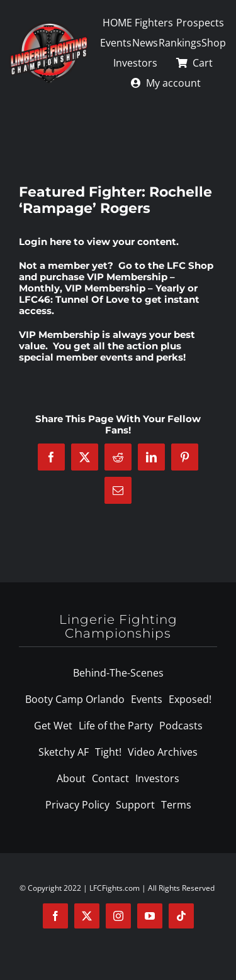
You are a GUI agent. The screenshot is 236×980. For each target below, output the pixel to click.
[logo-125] (49, 26)
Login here (45, 242)
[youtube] (150, 916)
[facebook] (55, 916)
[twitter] (87, 916)
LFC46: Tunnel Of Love (74, 299)
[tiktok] (181, 916)
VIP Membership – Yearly (125, 288)
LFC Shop (190, 265)
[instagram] (118, 916)
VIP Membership (59, 335)
